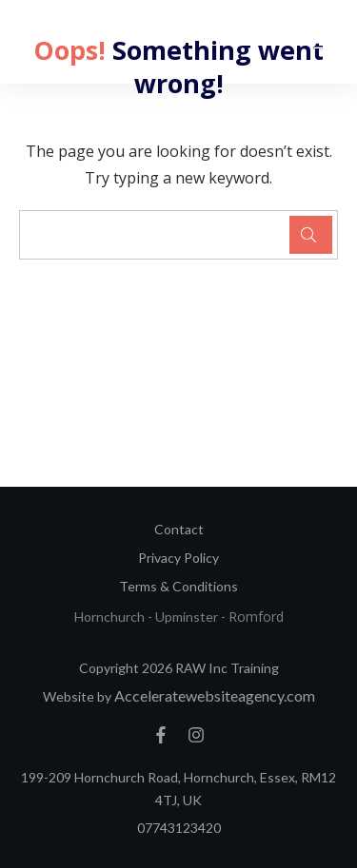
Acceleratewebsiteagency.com (215, 695)
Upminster (188, 617)
